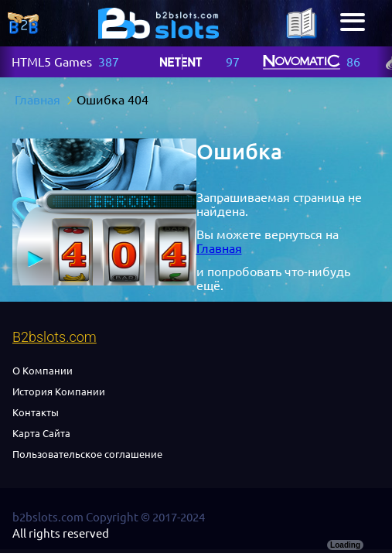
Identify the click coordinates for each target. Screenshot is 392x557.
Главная (219, 248)
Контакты (36, 412)
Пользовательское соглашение (87, 454)
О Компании (43, 371)
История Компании (59, 391)
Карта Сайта (41, 433)
